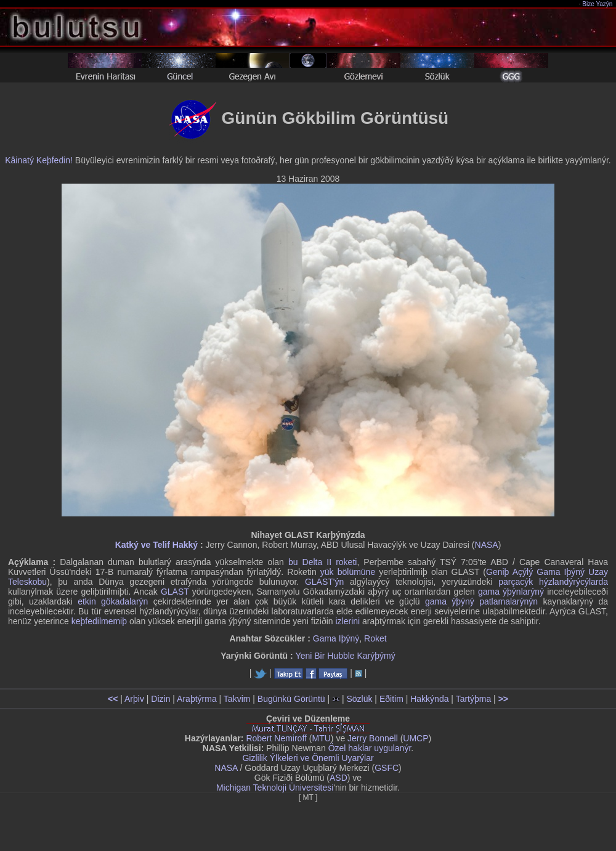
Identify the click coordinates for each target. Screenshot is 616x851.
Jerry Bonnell (373, 738)
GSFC (387, 768)
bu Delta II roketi (322, 562)
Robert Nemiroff (276, 738)
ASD (338, 778)
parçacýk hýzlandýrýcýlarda (553, 582)
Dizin (160, 699)
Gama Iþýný (336, 638)
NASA (487, 545)
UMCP (415, 738)
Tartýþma (474, 699)
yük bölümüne (348, 572)
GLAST (175, 592)
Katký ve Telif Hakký (156, 545)
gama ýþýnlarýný (511, 592)
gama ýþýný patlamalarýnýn (481, 601)
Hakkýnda (429, 699)
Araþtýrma (197, 699)
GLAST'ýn (324, 582)
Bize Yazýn (598, 4)
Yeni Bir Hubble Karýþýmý (346, 656)
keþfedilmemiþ (99, 621)
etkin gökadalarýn (113, 601)
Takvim (237, 699)
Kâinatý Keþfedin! (39, 160)
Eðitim (391, 699)
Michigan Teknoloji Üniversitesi (275, 788)
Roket (375, 638)
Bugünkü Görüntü (291, 699)
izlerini (348, 621)
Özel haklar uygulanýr (370, 748)
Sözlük (359, 699)
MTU (322, 738)
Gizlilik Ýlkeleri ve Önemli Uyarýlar (308, 758)
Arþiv (134, 699)
